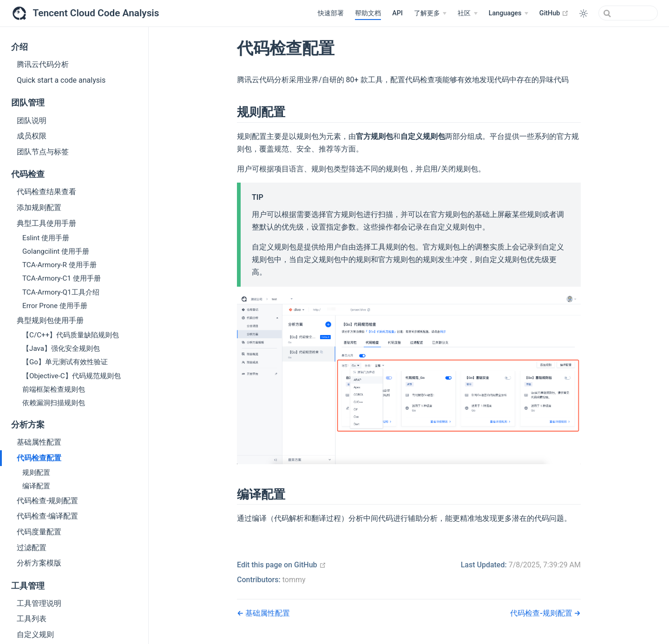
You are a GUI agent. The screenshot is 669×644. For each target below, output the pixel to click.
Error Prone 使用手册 (55, 306)
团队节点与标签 (43, 152)
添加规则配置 (39, 207)
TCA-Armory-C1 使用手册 (62, 278)
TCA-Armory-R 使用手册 (59, 265)
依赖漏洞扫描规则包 (54, 403)
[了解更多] (430, 13)
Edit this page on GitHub (282, 565)
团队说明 (32, 121)
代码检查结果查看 (46, 192)
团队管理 (28, 103)
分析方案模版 (39, 563)
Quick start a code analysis (61, 80)
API (397, 13)
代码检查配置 (39, 458)
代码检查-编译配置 (47, 516)
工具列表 (32, 619)
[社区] (467, 13)
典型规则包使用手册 (50, 320)
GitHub (554, 13)
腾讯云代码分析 (43, 64)
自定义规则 (35, 634)
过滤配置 (32, 548)
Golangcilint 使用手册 (56, 251)
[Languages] (508, 13)
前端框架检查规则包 (54, 389)
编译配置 (36, 486)
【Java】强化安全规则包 (61, 348)
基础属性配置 (39, 442)
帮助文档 (368, 13)
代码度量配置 (39, 532)
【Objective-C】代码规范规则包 (72, 376)
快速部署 (331, 13)
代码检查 (28, 174)
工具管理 (28, 586)
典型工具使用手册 (46, 223)
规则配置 (36, 473)
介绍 (20, 47)
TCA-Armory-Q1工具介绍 (61, 292)
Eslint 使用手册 (46, 238)
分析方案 (28, 425)
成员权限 (32, 136)
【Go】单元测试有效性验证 (65, 362)
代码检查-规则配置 (47, 501)
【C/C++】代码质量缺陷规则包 (71, 335)
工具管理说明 (39, 603)
